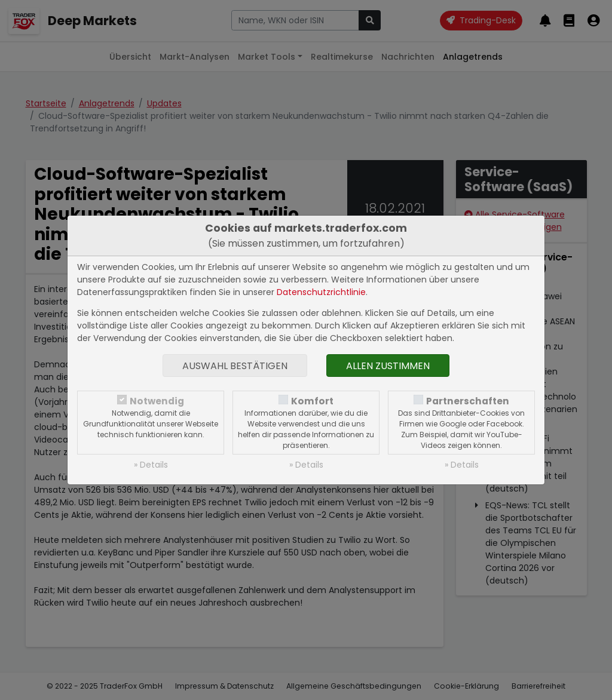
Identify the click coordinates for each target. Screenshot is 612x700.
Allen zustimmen (388, 366)
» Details (151, 465)
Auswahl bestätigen (235, 366)
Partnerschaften (468, 401)
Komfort (312, 401)
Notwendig (157, 401)
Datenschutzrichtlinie (321, 292)
